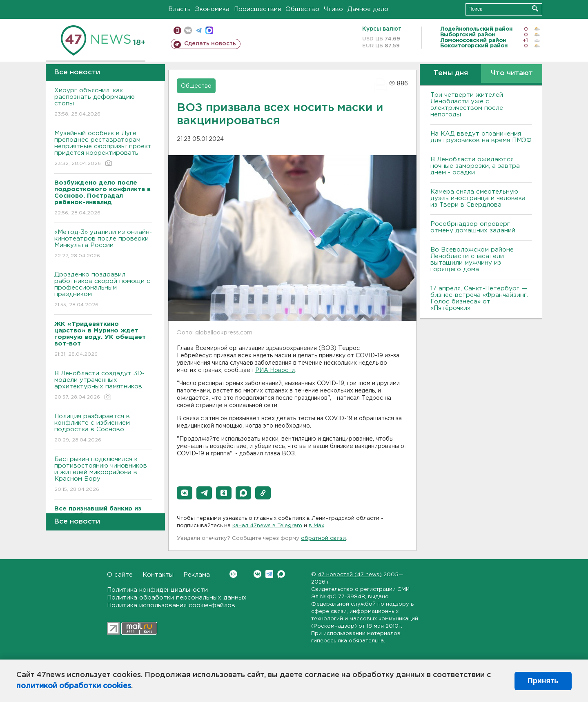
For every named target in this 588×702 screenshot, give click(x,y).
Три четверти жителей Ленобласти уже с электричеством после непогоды (467, 105)
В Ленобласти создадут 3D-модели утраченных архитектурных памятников (103, 386)
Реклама (197, 575)
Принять (543, 681)
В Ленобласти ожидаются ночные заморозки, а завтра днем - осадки (475, 166)
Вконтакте (233, 574)
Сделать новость (210, 44)
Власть (179, 9)
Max (281, 574)
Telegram (269, 574)
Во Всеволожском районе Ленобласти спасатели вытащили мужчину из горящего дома (472, 260)
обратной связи (323, 538)
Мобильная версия (177, 30)
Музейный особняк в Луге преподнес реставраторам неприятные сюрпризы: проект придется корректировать (103, 149)
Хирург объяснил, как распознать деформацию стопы (103, 103)
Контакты (158, 575)
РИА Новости (275, 370)
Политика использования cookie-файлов (171, 605)
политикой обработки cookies (74, 686)
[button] (185, 493)
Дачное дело (368, 9)
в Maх (316, 526)
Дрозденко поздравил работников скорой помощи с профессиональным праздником (103, 290)
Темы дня (451, 73)
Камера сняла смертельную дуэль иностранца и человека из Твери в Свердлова (478, 198)
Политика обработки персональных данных (177, 598)
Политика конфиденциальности (157, 590)
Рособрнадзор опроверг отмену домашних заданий (473, 227)
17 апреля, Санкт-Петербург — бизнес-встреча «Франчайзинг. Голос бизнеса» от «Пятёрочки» (479, 298)
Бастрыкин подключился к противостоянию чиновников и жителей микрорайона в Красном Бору (103, 475)
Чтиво (333, 9)
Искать (535, 8)
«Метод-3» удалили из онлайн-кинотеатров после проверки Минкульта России (103, 244)
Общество (302, 9)
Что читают (512, 73)
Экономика (212, 9)
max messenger (209, 30)
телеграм (199, 30)
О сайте (120, 575)
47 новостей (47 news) (350, 575)
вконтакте (188, 30)
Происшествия (257, 9)
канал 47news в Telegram (267, 526)
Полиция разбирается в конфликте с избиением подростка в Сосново (103, 429)
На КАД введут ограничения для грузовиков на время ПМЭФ (481, 137)
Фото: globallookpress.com (214, 333)
